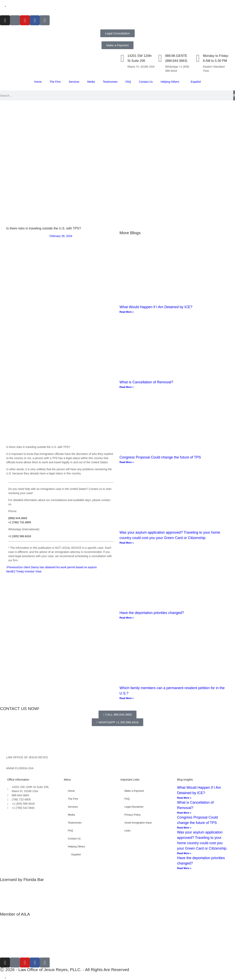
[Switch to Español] (15, 6)
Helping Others (170, 82)
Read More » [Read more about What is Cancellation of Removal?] (127, 387)
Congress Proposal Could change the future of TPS (160, 457)
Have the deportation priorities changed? (152, 613)
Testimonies (110, 82)
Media (91, 82)
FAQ (128, 82)
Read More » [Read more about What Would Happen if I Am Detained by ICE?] (127, 312)
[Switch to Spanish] (10, 978)
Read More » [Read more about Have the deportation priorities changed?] (127, 618)
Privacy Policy (133, 815)
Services (74, 82)
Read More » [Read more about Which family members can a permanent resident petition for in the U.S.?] (127, 698)
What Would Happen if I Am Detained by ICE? (156, 307)
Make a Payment (134, 791)
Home (38, 82)
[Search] (234, 95)
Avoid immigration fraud (138, 823)
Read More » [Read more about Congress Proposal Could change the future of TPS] (127, 462)
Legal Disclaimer (134, 807)
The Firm (55, 82)
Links (128, 831)
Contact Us (146, 82)
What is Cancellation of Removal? (146, 382)
